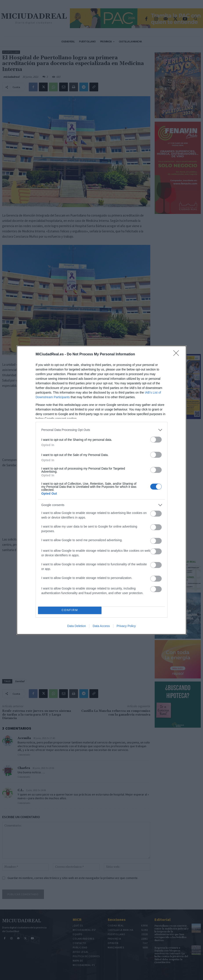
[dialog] (101, 490)
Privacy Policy (126, 626)
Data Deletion (77, 626)
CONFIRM (70, 610)
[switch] (156, 440)
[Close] (178, 354)
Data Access (101, 626)
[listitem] (101, 430)
